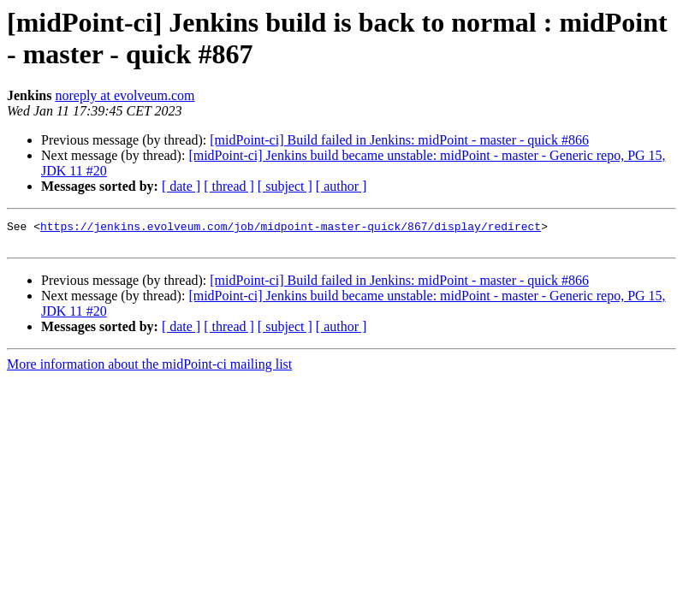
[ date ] (181, 186)
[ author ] (341, 186)
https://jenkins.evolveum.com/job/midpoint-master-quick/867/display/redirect (291, 228)
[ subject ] (285, 186)
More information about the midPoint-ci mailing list (149, 369)
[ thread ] (229, 186)
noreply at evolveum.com (125, 95)
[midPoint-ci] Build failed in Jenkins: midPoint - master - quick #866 (399, 140)
